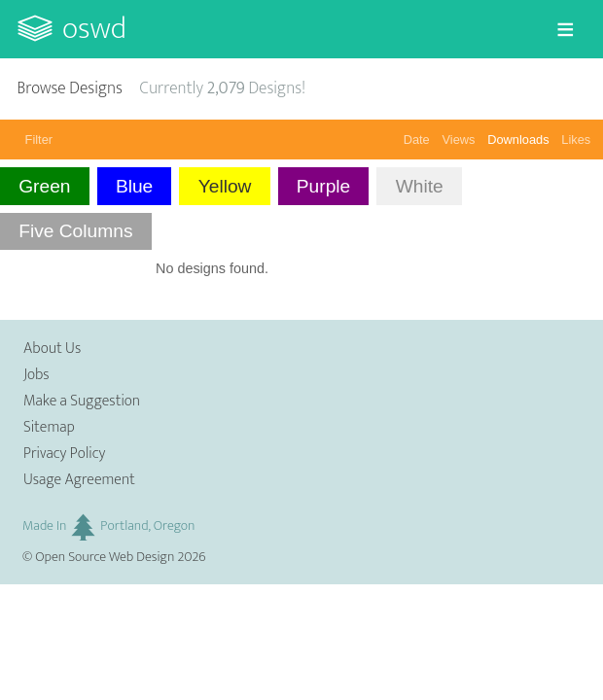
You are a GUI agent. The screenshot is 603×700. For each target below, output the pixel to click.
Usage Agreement (79, 480)
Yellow (225, 186)
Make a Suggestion (82, 401)
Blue (134, 186)
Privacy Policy (64, 454)
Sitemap (49, 427)
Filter (39, 140)
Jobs (36, 375)
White (420, 186)
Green (44, 186)
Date (417, 140)
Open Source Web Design (105, 557)
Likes (576, 140)
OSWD (94, 29)
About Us (52, 349)
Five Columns (75, 231)
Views (459, 140)
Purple (323, 186)
